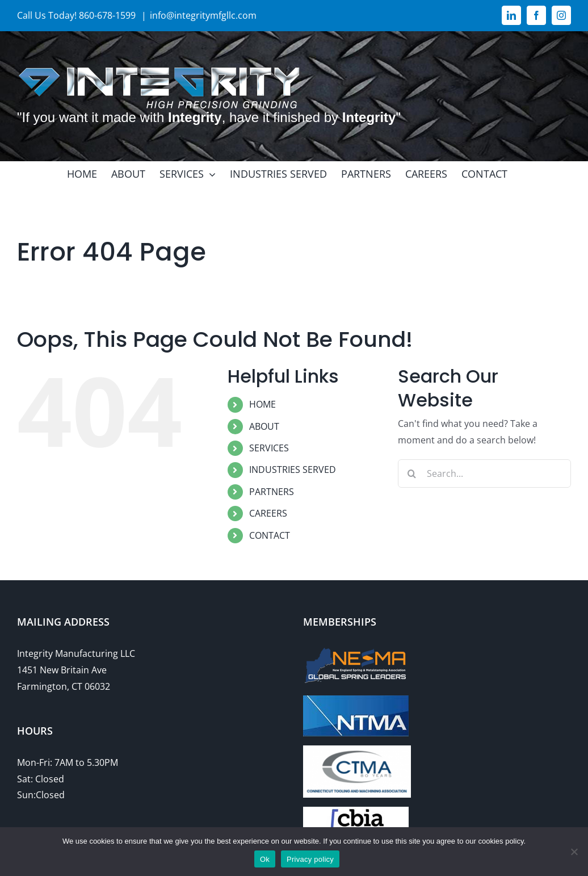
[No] (574, 852)
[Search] (412, 473)
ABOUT (264, 426)
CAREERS (268, 513)
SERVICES (269, 448)
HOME (262, 404)
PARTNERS (272, 492)
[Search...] (484, 473)
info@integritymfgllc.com (203, 15)
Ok (265, 859)
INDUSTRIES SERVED (293, 470)
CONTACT (270, 535)
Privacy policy (310, 859)
